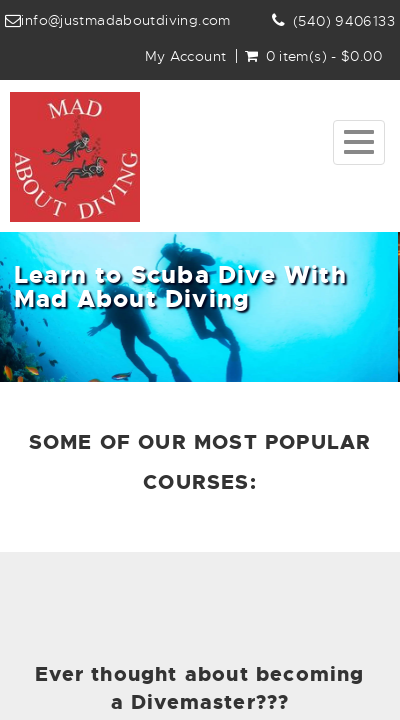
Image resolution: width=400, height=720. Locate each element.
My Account (186, 56)
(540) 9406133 (344, 21)
